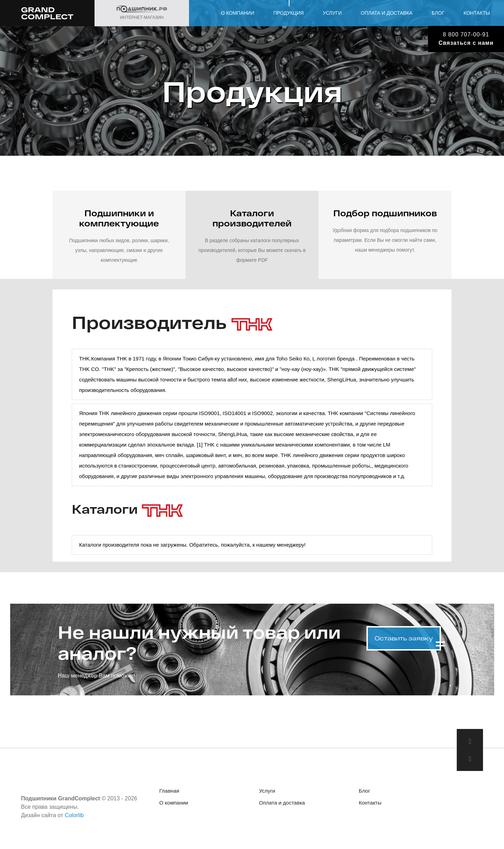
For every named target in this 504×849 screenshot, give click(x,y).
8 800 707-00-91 (466, 34)
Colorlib (74, 815)
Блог (438, 13)
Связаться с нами (466, 43)
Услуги (332, 13)
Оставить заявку (404, 638)
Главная (169, 791)
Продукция (289, 13)
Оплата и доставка (387, 13)
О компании (237, 13)
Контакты (477, 13)
